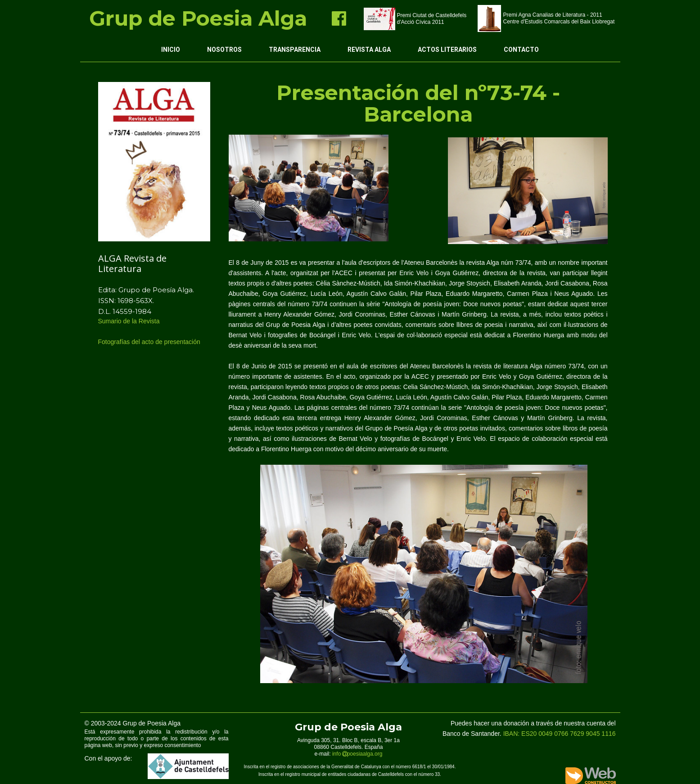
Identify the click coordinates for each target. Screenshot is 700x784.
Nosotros (224, 50)
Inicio (171, 50)
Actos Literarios (447, 50)
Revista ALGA (369, 50)
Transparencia (295, 50)
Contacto (521, 50)
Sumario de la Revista (130, 321)
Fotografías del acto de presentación (150, 342)
